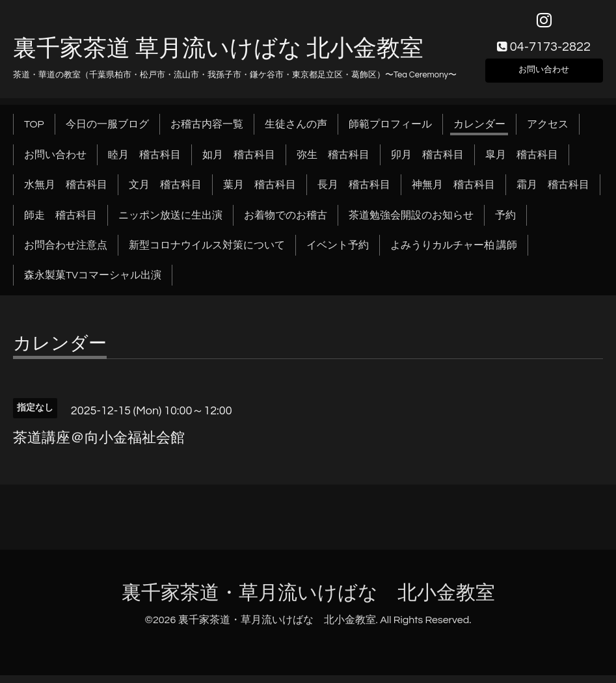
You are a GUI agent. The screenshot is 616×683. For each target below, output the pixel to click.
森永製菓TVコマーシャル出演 (93, 284)
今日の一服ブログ (107, 133)
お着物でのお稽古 (286, 223)
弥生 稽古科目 (333, 163)
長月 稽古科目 (354, 193)
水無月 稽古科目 (66, 193)
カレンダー (479, 133)
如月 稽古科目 (239, 163)
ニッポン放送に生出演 (170, 223)
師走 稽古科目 (60, 223)
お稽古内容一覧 (207, 133)
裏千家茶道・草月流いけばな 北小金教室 (308, 601)
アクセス (548, 133)
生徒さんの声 (296, 133)
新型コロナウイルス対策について (207, 254)
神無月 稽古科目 (453, 193)
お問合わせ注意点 (66, 254)
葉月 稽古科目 (260, 193)
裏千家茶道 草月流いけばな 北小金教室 (218, 57)
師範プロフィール (390, 133)
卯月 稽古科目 (427, 163)
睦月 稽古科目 (144, 163)
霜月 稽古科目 (553, 193)
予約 (505, 223)
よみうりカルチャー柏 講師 (454, 254)
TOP (34, 133)
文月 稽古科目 (165, 193)
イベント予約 (338, 254)
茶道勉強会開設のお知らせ (411, 223)
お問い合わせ (544, 75)
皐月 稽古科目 (522, 163)
